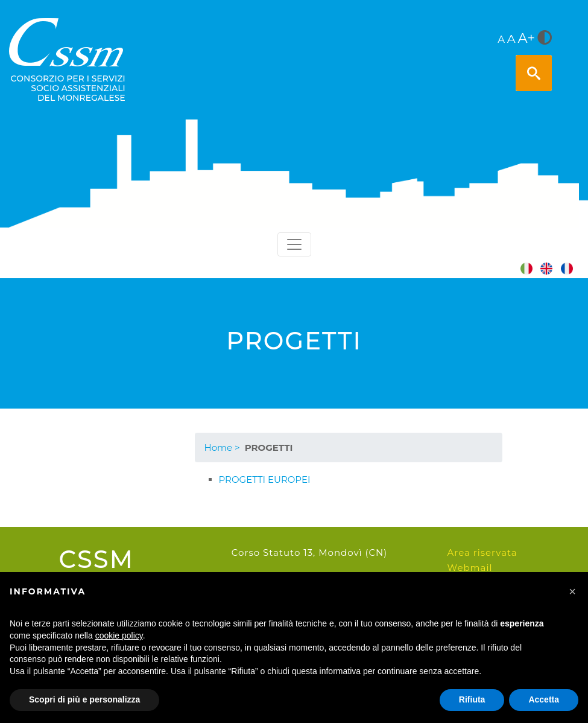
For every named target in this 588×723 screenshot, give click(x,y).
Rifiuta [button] (472, 699)
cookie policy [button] (119, 635)
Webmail (470, 568)
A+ (526, 38)
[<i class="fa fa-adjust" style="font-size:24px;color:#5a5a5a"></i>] (545, 39)
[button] (572, 591)
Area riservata (482, 553)
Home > (222, 447)
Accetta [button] (544, 699)
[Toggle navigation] (294, 244)
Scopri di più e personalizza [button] (84, 699)
